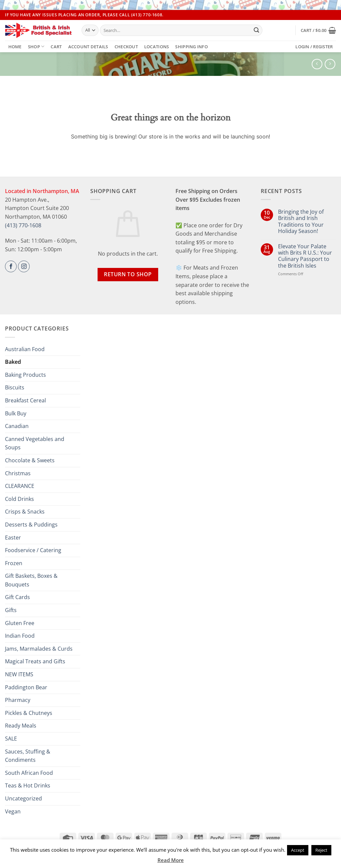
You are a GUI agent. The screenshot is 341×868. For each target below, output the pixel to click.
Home (15, 47)
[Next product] (317, 64)
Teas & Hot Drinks (28, 785)
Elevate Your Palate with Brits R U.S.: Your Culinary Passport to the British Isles (305, 256)
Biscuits (15, 387)
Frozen (14, 563)
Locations (157, 47)
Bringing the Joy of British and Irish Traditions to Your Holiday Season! (301, 221)
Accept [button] (298, 850)
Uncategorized (23, 798)
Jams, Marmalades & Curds (39, 649)
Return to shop (128, 274)
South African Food (29, 773)
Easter (13, 538)
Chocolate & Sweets (30, 460)
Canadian (17, 426)
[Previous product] (330, 64)
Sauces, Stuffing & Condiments (28, 756)
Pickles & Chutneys (29, 713)
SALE (11, 739)
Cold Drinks (19, 499)
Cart (56, 47)
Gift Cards (17, 597)
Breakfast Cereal (25, 400)
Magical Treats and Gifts (35, 661)
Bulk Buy (16, 413)
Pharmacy (18, 700)
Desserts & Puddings (31, 525)
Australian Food (25, 349)
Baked (13, 362)
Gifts (11, 610)
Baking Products (25, 375)
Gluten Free (20, 623)
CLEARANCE (20, 486)
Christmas (18, 473)
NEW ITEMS (19, 674)
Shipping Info (191, 47)
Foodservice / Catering (33, 550)
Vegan (13, 811)
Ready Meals (21, 726)
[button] (318, 30)
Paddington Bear (26, 687)
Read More (171, 860)
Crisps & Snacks (25, 512)
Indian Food (20, 636)
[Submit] (256, 30)
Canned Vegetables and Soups (35, 443)
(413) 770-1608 (23, 225)
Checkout (126, 47)
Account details (88, 47)
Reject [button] (321, 850)
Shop (36, 46)
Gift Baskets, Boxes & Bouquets (31, 580)
